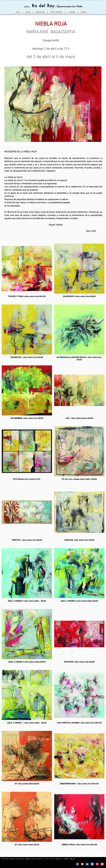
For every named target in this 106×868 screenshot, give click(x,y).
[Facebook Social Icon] (77, 864)
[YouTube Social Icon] (82, 864)
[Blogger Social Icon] (102, 864)
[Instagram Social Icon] (97, 864)
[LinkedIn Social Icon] (87, 864)
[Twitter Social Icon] (92, 864)
